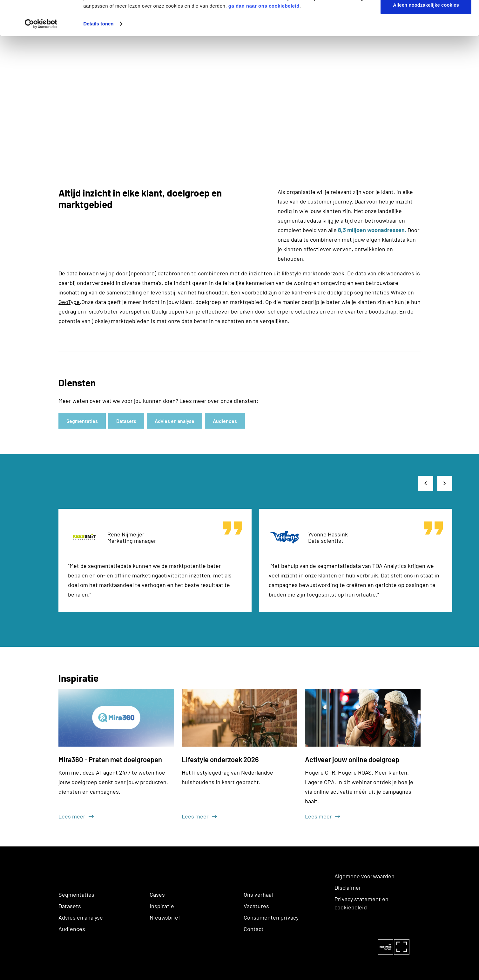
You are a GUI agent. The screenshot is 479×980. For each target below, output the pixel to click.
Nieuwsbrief (165, 917)
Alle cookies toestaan (426, 17)
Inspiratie (162, 906)
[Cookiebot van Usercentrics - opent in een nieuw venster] (41, 57)
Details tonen (98, 56)
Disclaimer (348, 887)
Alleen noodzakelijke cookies (426, 38)
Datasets (70, 906)
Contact (254, 929)
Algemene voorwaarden (364, 876)
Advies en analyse (81, 917)
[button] (426, 483)
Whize (398, 292)
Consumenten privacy (271, 917)
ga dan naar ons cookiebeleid (264, 39)
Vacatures (256, 906)
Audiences (72, 929)
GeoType (69, 302)
